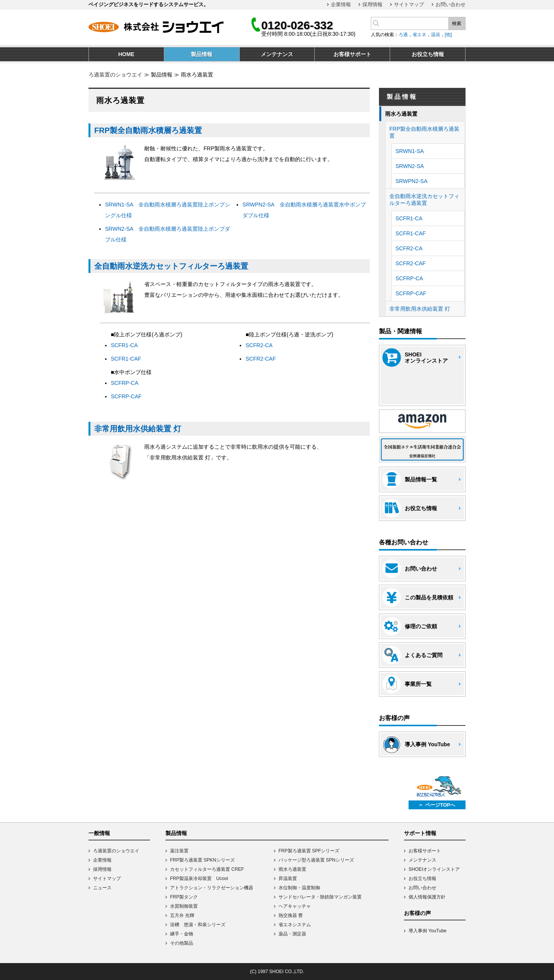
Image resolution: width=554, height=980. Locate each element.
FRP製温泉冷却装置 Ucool (199, 879)
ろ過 (403, 35)
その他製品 (182, 943)
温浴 (436, 35)
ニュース (102, 888)
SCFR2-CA (259, 345)
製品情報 (176, 833)
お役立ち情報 (422, 879)
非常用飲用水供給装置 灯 (138, 429)
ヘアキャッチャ (295, 906)
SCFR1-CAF (126, 359)
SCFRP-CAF (126, 396)
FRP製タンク (184, 897)
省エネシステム (295, 925)
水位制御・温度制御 (299, 888)
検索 (457, 23)
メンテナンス (422, 860)
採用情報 (372, 4)
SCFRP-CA (125, 383)
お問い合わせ (451, 4)
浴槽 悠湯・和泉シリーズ (198, 925)
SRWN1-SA (410, 151)
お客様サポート (425, 851)
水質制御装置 (184, 906)
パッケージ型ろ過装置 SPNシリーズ (316, 860)
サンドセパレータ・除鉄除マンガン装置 (320, 897)
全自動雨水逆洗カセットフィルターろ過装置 (171, 266)
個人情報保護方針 (427, 897)
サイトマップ (409, 4)
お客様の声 (417, 913)
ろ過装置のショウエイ (115, 75)
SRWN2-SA (410, 166)
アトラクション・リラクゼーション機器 (212, 888)
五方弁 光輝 (182, 915)
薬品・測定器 (292, 934)
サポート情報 (420, 833)
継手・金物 (182, 934)
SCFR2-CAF (261, 359)
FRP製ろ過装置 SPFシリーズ (309, 851)
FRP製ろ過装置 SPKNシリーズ (202, 860)
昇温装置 (288, 879)
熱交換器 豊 (291, 915)
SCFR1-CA (124, 345)
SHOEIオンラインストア (434, 869)
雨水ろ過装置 (401, 114)
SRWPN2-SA (411, 181)
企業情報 (341, 4)
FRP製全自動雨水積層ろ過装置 (148, 130)
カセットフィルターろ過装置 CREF (207, 869)
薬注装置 (179, 851)
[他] (448, 35)
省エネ (419, 35)
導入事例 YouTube (428, 931)
